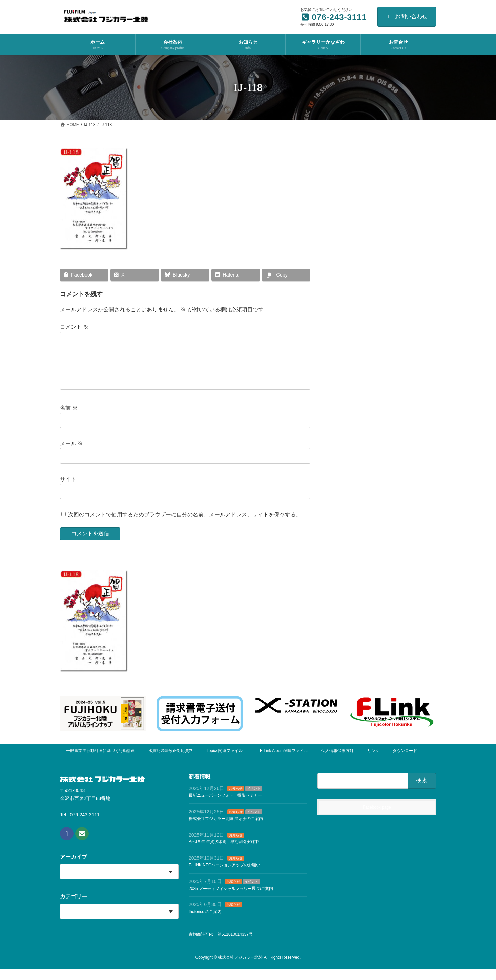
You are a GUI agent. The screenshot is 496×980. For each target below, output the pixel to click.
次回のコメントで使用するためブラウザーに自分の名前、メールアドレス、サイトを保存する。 (185, 525)
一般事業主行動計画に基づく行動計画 (101, 761)
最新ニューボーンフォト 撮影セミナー (225, 807)
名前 (69, 419)
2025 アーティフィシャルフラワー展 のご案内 (231, 899)
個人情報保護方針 (337, 761)
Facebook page (377, 818)
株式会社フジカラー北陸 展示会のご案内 (226, 830)
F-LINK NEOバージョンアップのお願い (224, 876)
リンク (373, 761)
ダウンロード (405, 761)
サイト (68, 490)
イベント (254, 800)
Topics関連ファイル (227, 761)
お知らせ (236, 800)
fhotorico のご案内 (205, 923)
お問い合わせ (407, 16)
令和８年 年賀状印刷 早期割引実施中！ (226, 853)
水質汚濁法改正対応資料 (171, 761)
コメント (74, 327)
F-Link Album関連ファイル (284, 761)
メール (71, 455)
